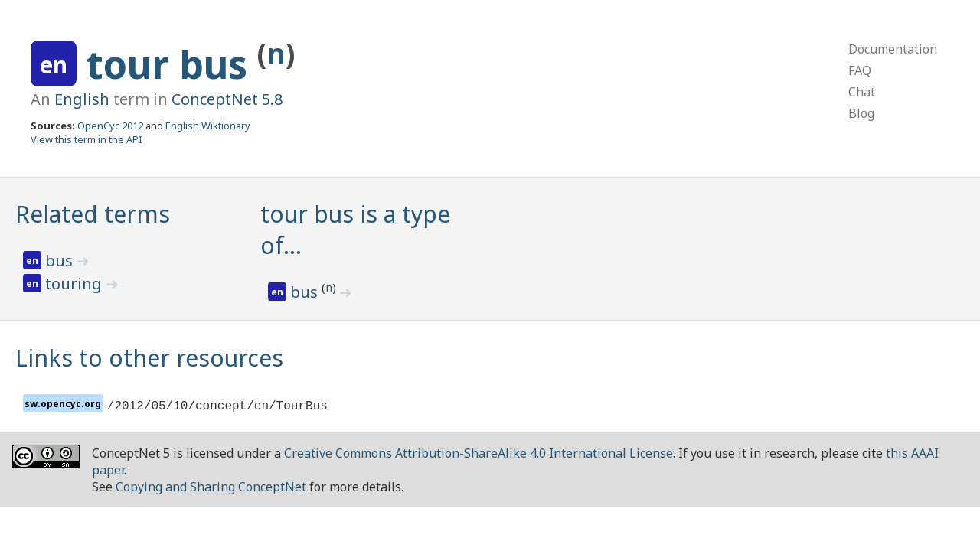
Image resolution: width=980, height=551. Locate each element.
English (82, 99)
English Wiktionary (208, 126)
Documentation (893, 49)
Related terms (93, 214)
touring (75, 284)
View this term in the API (87, 139)
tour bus (172, 64)
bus (61, 261)
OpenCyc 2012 (110, 126)
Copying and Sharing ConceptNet (211, 487)
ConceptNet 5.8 (227, 99)
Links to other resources (149, 358)
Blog (861, 113)
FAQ (860, 70)
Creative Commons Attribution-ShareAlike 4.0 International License (479, 453)
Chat (862, 92)
